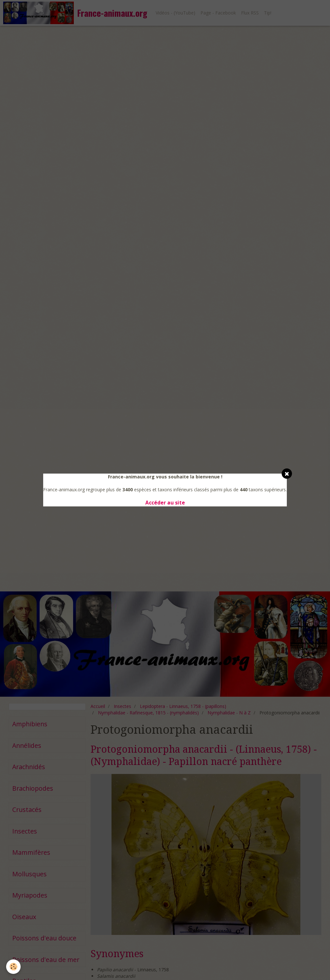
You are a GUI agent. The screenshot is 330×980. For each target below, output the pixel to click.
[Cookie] (14, 967)
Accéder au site (165, 503)
